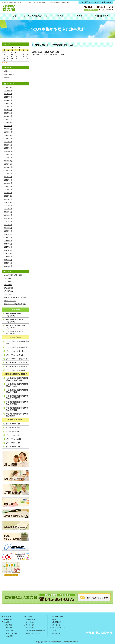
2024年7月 (8, 97)
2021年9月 (8, 167)
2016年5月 (8, 260)
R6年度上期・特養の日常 (13, 275)
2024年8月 (8, 94)
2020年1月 (8, 231)
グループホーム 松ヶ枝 (15, 351)
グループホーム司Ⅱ (14, 439)
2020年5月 (8, 218)
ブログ (54, 631)
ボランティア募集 (12, 633)
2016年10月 (9, 253)
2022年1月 (8, 158)
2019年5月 (8, 237)
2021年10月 (9, 164)
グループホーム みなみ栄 (16, 370)
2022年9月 (8, 139)
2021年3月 (8, 186)
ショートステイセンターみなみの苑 (16, 327)
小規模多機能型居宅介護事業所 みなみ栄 (17, 415)
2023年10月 (9, 123)
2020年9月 (8, 206)
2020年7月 (8, 212)
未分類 (7, 78)
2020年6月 (8, 215)
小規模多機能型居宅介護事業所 (16, 374)
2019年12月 (9, 234)
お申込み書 (10, 631)
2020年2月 (8, 228)
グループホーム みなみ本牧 (17, 347)
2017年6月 (8, 241)
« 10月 (5, 63)
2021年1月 (8, 193)
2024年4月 (8, 107)
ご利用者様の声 (102, 16)
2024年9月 (8, 91)
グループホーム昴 (13, 431)
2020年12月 (9, 196)
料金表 (80, 16)
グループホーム (16, 337)
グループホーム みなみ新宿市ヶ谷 (18, 342)
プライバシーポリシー (59, 628)
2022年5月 (8, 148)
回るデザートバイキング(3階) (15, 304)
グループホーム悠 (13, 435)
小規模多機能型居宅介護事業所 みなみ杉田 (17, 409)
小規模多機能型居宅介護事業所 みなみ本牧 (17, 385)
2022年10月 (9, 135)
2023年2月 (8, 132)
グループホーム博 (13, 424)
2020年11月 (9, 199)
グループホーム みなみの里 (17, 359)
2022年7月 (8, 142)
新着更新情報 (8, 619)
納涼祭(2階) (9, 288)
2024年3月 (8, 110)
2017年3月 (8, 244)
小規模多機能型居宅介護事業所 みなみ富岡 (17, 403)
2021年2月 (8, 190)
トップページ (8, 617)
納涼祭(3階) (9, 291)
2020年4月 (8, 222)
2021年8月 (8, 170)
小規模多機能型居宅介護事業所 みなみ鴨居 (17, 391)
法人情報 (7, 622)
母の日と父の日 (10, 301)
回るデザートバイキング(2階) (15, 298)
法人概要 (85, 2)
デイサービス (9, 75)
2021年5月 (8, 180)
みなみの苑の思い (35, 16)
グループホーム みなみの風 (17, 363)
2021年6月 (8, 177)
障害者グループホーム (16, 420)
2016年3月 (8, 266)
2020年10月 (9, 202)
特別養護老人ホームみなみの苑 (14, 315)
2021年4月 (8, 183)
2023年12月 (9, 119)
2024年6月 (8, 100)
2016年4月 (8, 263)
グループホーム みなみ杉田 (17, 367)
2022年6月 (8, 145)
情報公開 (9, 628)
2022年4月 (8, 151)
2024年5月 (8, 103)
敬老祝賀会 (8, 285)
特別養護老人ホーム (32, 619)
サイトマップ (95, 2)
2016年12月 (9, 250)
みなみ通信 (10, 636)
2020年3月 (8, 225)
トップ (13, 16)
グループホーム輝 (13, 443)
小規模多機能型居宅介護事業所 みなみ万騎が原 (17, 397)
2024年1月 (8, 116)
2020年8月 (8, 209)
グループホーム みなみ (15, 355)
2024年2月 (8, 113)
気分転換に (8, 278)
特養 (6, 71)
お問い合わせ (106, 2)
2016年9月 (8, 257)
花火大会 (8, 282)
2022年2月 (8, 155)
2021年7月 (8, 174)
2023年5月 (8, 129)
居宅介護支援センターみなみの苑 (15, 321)
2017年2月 (8, 247)
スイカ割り (8, 294)
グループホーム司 (13, 447)
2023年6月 (8, 126)
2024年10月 (9, 87)
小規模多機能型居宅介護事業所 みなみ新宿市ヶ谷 (17, 379)
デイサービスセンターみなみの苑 (15, 332)
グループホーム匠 (13, 427)
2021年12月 (9, 161)
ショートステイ (31, 622)
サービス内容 (58, 16)
